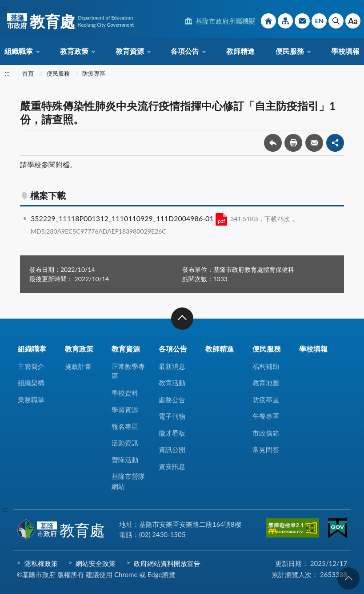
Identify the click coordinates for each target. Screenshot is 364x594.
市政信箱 (302, 21)
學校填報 (345, 51)
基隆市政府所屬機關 (226, 21)
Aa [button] (353, 21)
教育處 (70, 21)
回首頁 (268, 21)
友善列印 (293, 143)
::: (5, 7)
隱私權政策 (41, 563)
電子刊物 (172, 416)
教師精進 (240, 51)
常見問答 (266, 449)
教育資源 (130, 51)
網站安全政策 (96, 563)
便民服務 (290, 51)
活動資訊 (125, 443)
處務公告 (172, 400)
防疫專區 (94, 73)
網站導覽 (285, 21)
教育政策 (74, 51)
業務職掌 (31, 400)
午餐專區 (266, 416)
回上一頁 (273, 143)
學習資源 (125, 409)
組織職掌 (19, 51)
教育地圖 (266, 383)
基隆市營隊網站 (128, 481)
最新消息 (172, 366)
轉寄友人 (314, 143)
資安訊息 (172, 466)
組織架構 (31, 383)
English (319, 21)
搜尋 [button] (336, 21)
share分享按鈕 (335, 143)
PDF (221, 219)
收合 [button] (182, 319)
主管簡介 (31, 366)
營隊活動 (125, 460)
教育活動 (172, 383)
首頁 (28, 73)
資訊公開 (172, 449)
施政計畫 (78, 366)
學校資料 (125, 393)
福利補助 (266, 366)
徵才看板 (172, 433)
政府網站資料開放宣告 (167, 563)
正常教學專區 (128, 371)
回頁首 (348, 578)
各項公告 (185, 51)
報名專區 (125, 426)
